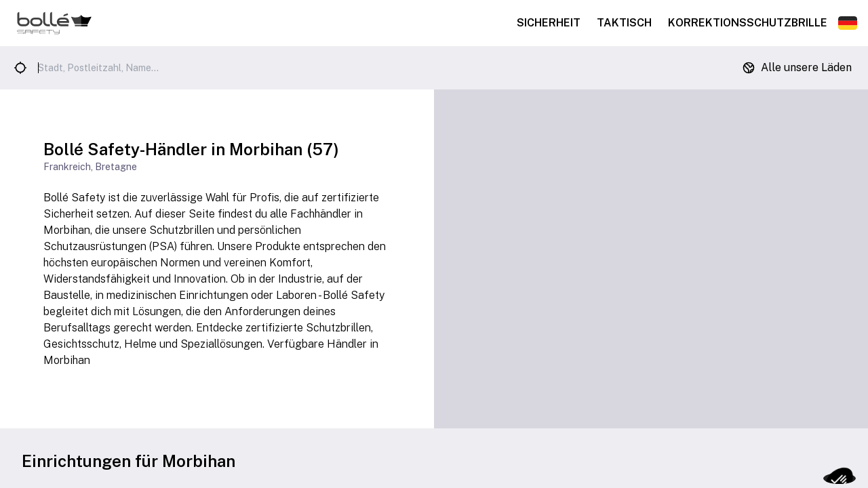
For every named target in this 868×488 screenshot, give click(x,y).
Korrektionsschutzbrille (748, 23)
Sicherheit (549, 23)
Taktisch (624, 23)
